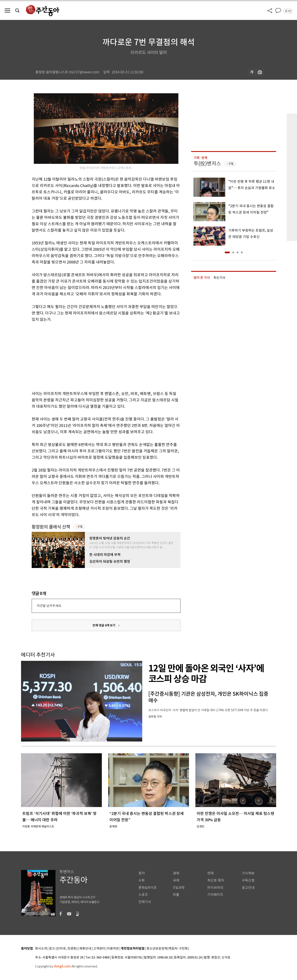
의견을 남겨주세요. (49, 606)
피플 (176, 895)
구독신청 (248, 880)
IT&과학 (179, 888)
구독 (80, 527)
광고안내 (248, 888)
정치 (142, 873)
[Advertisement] (95, 356)
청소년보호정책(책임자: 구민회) (168, 949)
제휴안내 (85, 949)
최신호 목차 (216, 880)
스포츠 (143, 895)
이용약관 (113, 949)
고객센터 (99, 949)
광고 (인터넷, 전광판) (63, 949)
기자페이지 (215, 895)
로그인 (288, 11)
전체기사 (145, 902)
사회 (142, 880)
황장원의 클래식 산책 (51, 527)
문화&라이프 (148, 888)
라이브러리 (215, 888)
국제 (176, 880)
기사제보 (248, 873)
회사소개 (41, 949)
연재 (210, 873)
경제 (176, 873)
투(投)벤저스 (207, 164)
